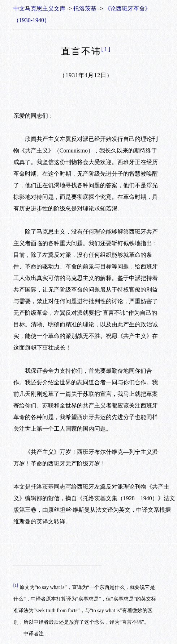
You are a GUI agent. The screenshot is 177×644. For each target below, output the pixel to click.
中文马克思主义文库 (39, 9)
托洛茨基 (85, 9)
